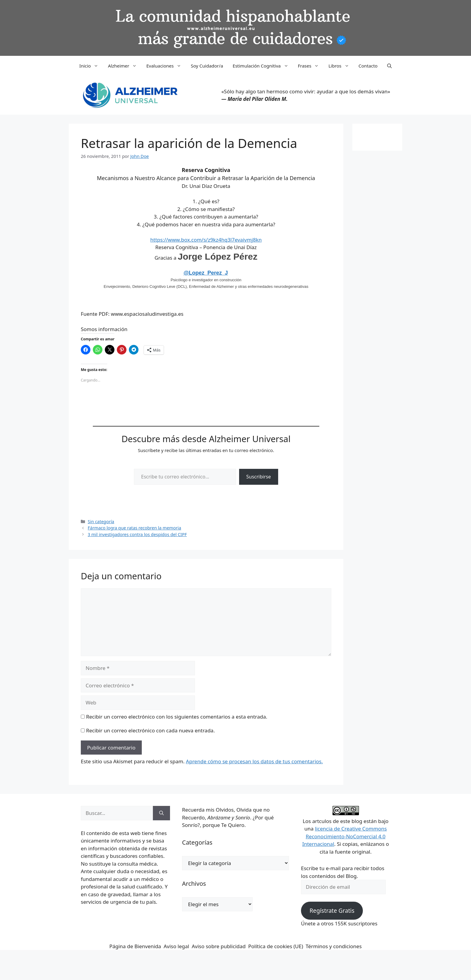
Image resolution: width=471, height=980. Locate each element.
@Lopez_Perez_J (206, 273)
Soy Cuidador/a (207, 66)
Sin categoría (101, 522)
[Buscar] (161, 813)
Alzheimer (125, 66)
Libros (341, 66)
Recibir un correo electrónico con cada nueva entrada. (150, 730)
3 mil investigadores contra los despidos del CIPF (137, 534)
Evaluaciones (166, 66)
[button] (389, 66)
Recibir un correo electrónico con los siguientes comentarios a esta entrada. (176, 717)
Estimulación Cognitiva (263, 66)
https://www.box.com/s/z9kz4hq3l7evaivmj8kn (206, 240)
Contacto (368, 66)
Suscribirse (259, 477)
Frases (311, 66)
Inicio (91, 66)
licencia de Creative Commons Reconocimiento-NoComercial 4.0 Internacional (345, 836)
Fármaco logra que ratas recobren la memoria (134, 528)
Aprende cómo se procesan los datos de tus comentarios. (254, 761)
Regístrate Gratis (332, 911)
